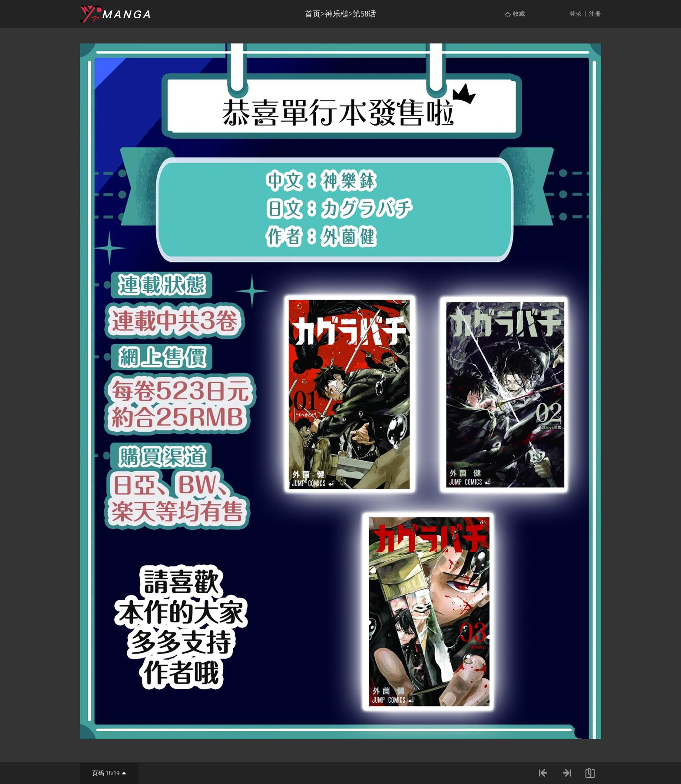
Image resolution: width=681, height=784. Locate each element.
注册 (595, 14)
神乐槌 (337, 14)
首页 (313, 14)
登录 (575, 14)
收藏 (519, 14)
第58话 (364, 14)
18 (109, 773)
